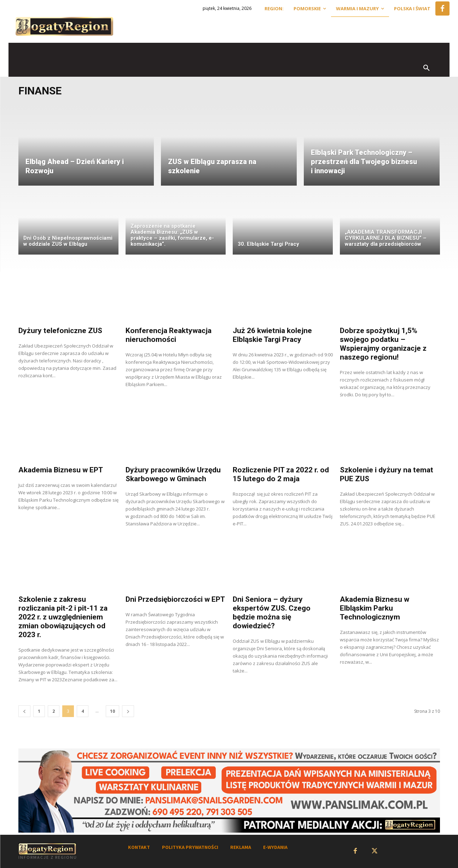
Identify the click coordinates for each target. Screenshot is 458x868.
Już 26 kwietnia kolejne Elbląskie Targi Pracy (272, 335)
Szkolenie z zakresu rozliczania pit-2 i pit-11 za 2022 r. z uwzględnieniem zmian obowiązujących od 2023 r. (63, 617)
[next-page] (128, 711)
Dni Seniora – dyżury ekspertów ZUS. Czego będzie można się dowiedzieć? (272, 613)
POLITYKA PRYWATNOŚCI (190, 847)
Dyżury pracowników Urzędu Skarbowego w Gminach (173, 474)
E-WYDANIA (275, 847)
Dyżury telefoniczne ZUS (60, 331)
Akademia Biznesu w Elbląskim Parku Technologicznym (375, 608)
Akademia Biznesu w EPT (61, 470)
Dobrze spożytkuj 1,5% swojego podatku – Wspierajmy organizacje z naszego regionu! (383, 344)
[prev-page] (24, 711)
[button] (427, 68)
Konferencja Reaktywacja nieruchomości (169, 335)
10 (112, 711)
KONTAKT (139, 847)
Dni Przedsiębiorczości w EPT (175, 599)
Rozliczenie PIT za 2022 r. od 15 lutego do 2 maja (281, 474)
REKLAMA (241, 847)
